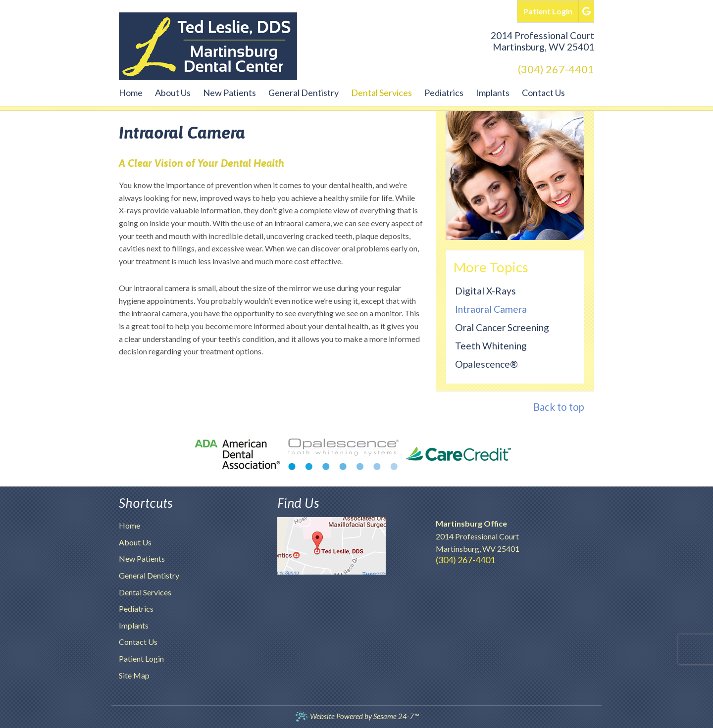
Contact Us (138, 642)
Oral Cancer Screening (502, 327)
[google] (586, 10)
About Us (135, 542)
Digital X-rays (485, 291)
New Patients (142, 558)
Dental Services (145, 592)
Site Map (134, 675)
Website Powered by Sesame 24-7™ (357, 716)
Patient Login (141, 658)
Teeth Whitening (491, 346)
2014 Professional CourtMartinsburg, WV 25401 (542, 41)
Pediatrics (136, 608)
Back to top (559, 407)
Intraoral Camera (491, 309)
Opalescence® (486, 364)
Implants (134, 625)
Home (129, 525)
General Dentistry (149, 575)
